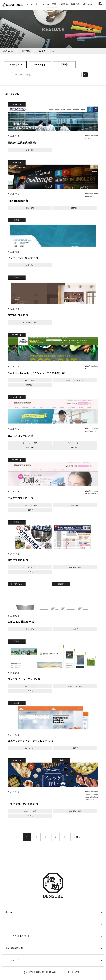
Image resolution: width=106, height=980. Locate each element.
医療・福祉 (30, 447)
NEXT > (77, 837)
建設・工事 (30, 150)
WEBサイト (40, 65)
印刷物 (64, 65)
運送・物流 (30, 208)
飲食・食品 (30, 629)
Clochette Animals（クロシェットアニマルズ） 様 (36, 373)
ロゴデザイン (15, 65)
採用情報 (75, 4)
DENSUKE (8, 51)
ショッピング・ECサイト (75, 380)
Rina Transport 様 (18, 201)
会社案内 (63, 4)
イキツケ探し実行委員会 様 (23, 804)
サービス (40, 4)
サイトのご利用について (18, 936)
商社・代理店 (30, 380)
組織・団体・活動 (75, 567)
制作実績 (52, 4)
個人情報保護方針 (14, 948)
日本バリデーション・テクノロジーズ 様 (30, 741)
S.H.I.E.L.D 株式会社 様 (21, 622)
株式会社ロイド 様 (18, 315)
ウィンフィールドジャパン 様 (24, 679)
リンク (9, 924)
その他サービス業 (30, 811)
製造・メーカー (30, 686)
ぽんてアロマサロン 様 (20, 436)
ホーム (30, 4)
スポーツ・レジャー (75, 443)
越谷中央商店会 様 (18, 560)
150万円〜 (75, 208)
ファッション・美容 (30, 443)
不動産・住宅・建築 (30, 322)
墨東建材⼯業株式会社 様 (22, 143)
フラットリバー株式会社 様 (23, 258)
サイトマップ (12, 960)
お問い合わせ (89, 4)
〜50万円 (74, 447)
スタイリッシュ (47, 51)
